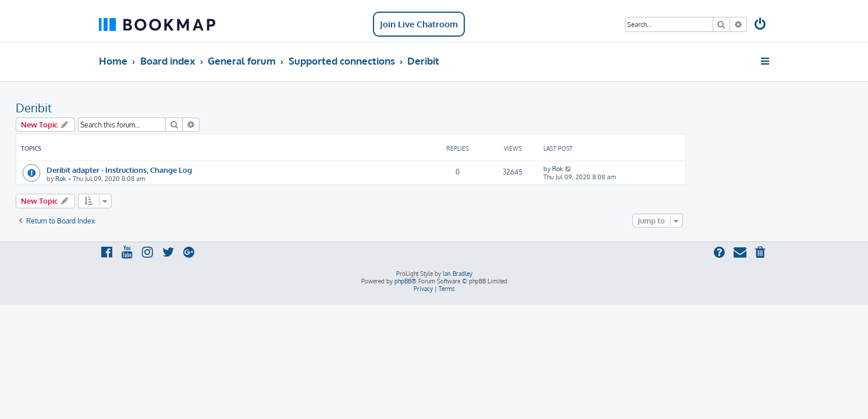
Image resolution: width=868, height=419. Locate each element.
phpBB (403, 281)
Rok (144, 179)
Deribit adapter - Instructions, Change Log (202, 170)
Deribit (117, 108)
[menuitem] (761, 25)
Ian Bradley (458, 274)
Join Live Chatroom (419, 24)
